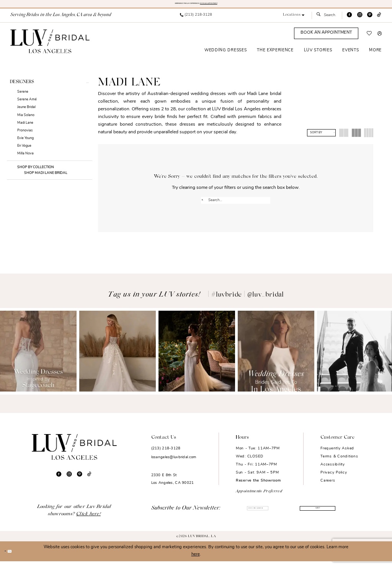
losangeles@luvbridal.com (174, 463)
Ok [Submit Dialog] (20, 557)
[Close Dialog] (8, 557)
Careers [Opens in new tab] (328, 486)
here (196, 560)
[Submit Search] (320, 20)
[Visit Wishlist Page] (369, 38)
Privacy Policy (334, 478)
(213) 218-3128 (166, 454)
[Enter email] (257, 515)
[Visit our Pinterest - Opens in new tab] (370, 19)
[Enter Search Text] (327, 20)
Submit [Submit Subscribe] (316, 515)
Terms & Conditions (339, 462)
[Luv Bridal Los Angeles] (50, 45)
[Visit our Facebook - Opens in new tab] (349, 19)
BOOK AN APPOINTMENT (236, 5)
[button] (294, 19)
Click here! (88, 520)
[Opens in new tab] (38, 357)
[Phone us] (196, 20)
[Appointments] (326, 38)
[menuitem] (196, 20)
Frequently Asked (337, 454)
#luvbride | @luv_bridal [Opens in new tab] (248, 301)
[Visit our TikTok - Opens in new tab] (379, 19)
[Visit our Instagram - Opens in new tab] (360, 19)
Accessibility (333, 470)
